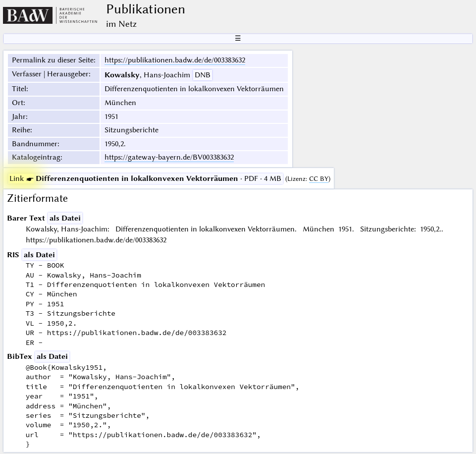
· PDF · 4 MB (145, 178)
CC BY (319, 179)
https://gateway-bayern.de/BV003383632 (169, 157)
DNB (203, 75)
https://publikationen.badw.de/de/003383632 (175, 60)
